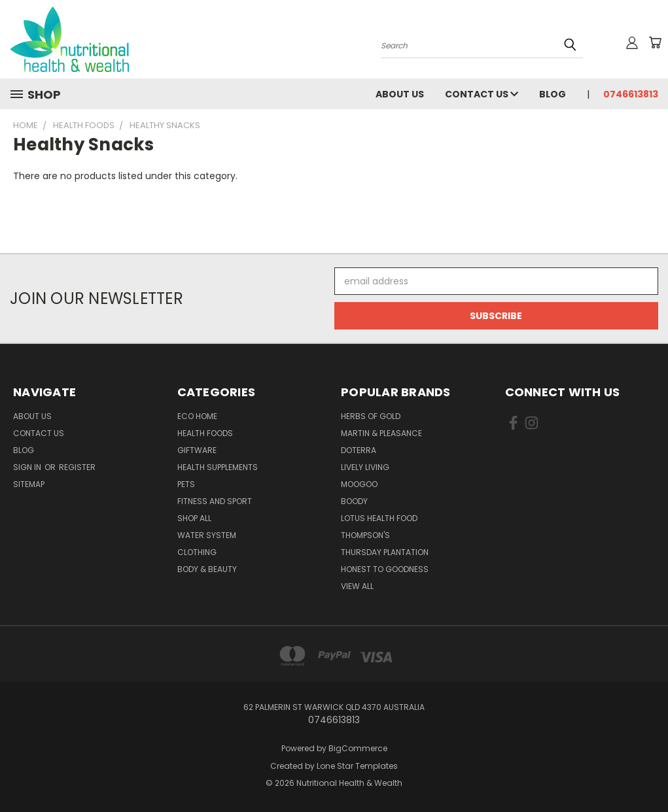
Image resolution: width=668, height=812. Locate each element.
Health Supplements (218, 467)
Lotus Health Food (379, 518)
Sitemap (29, 484)
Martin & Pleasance (381, 433)
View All (357, 586)
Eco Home (197, 416)
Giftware (197, 450)
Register (77, 467)
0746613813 (631, 94)
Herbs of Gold (371, 416)
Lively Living (365, 467)
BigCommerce (358, 748)
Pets (186, 484)
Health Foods (205, 433)
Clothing (197, 552)
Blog (553, 94)
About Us (400, 94)
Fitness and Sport (215, 501)
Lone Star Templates (357, 766)
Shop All (194, 518)
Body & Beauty (207, 569)
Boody (354, 501)
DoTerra (359, 450)
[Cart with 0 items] (655, 42)
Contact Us (482, 94)
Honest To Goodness (385, 569)
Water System (207, 535)
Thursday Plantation (385, 552)
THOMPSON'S (365, 535)
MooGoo (359, 484)
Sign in (28, 467)
